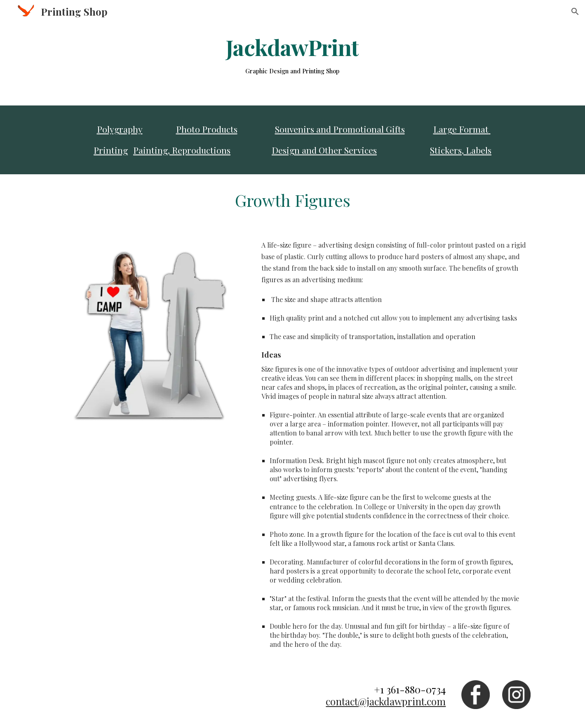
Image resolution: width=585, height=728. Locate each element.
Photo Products (207, 129)
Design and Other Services (324, 150)
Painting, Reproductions (182, 150)
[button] (575, 12)
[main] (293, 56)
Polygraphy (120, 129)
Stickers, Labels (461, 150)
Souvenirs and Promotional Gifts (340, 129)
